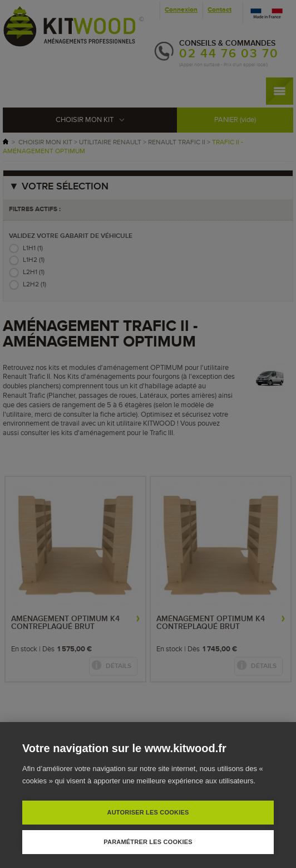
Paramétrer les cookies (148, 842)
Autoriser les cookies (148, 812)
